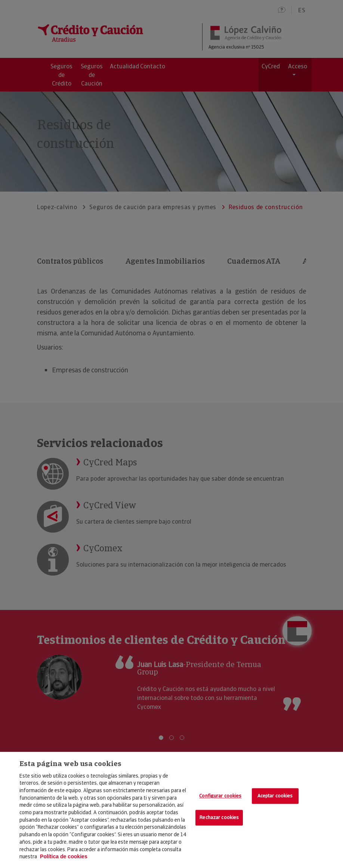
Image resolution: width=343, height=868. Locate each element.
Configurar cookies (220, 796)
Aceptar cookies (275, 796)
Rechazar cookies (219, 817)
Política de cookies (64, 856)
